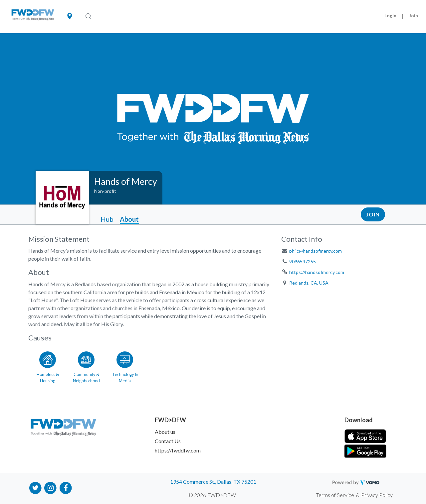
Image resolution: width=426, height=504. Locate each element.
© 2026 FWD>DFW (212, 495)
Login (390, 15)
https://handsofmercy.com (317, 272)
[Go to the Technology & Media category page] (125, 366)
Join (414, 15)
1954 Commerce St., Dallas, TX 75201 (213, 482)
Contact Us (168, 441)
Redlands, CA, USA (309, 283)
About (129, 219)
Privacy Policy (377, 495)
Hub (107, 219)
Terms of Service (335, 495)
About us (165, 432)
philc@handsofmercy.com (316, 251)
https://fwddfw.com (178, 450)
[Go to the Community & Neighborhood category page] (86, 366)
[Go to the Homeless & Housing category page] (48, 366)
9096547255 (303, 261)
